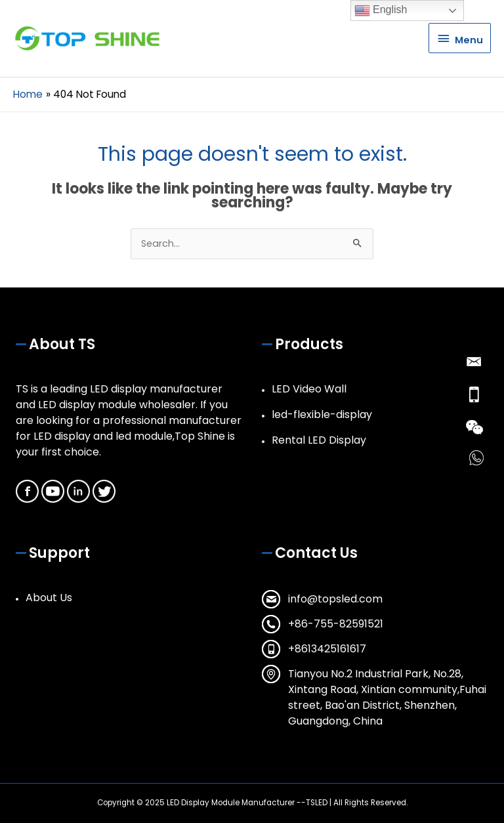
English (381, 11)
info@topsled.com (335, 599)
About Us (49, 598)
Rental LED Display (319, 440)
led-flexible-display (322, 414)
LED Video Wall (309, 389)
